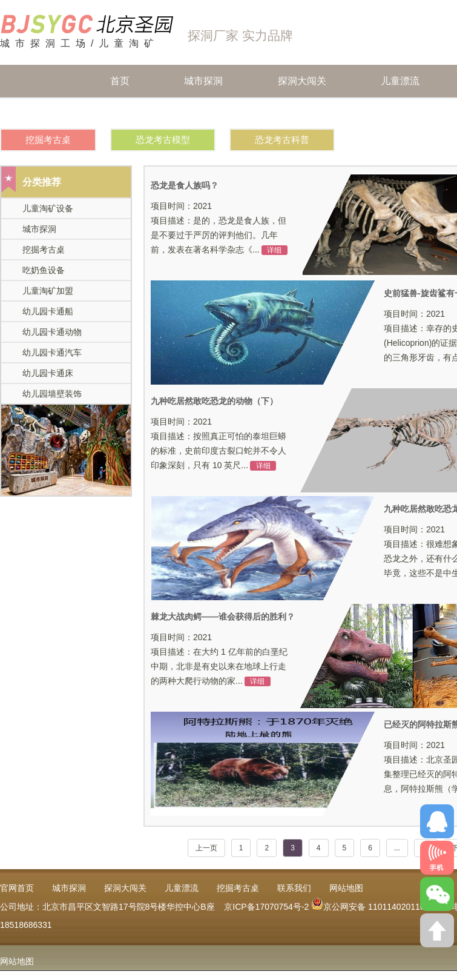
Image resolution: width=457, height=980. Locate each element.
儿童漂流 (400, 67)
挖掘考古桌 (48, 140)
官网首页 (17, 888)
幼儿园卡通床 (48, 373)
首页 (120, 67)
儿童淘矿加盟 (48, 291)
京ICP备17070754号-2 (266, 907)
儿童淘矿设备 (48, 208)
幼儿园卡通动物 (52, 332)
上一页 (206, 848)
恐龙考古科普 (282, 140)
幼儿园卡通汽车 (52, 353)
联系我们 (294, 888)
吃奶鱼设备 (44, 270)
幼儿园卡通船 (48, 311)
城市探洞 (203, 67)
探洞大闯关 (302, 67)
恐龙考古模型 (163, 140)
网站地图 (17, 961)
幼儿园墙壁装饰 (52, 394)
